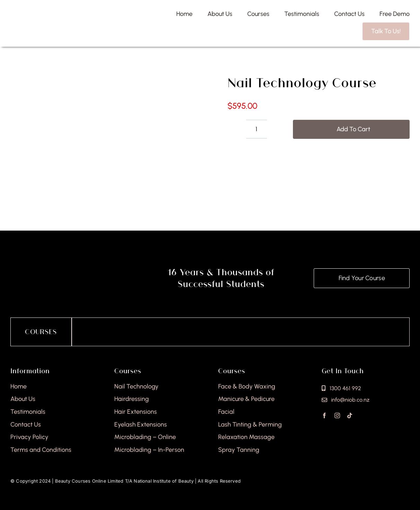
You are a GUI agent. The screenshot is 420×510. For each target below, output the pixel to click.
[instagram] (337, 415)
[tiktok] (350, 415)
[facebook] (324, 415)
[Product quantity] (257, 129)
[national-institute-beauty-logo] (56, 16)
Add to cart (353, 129)
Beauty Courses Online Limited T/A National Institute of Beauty (124, 481)
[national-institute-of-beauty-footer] (75, 267)
